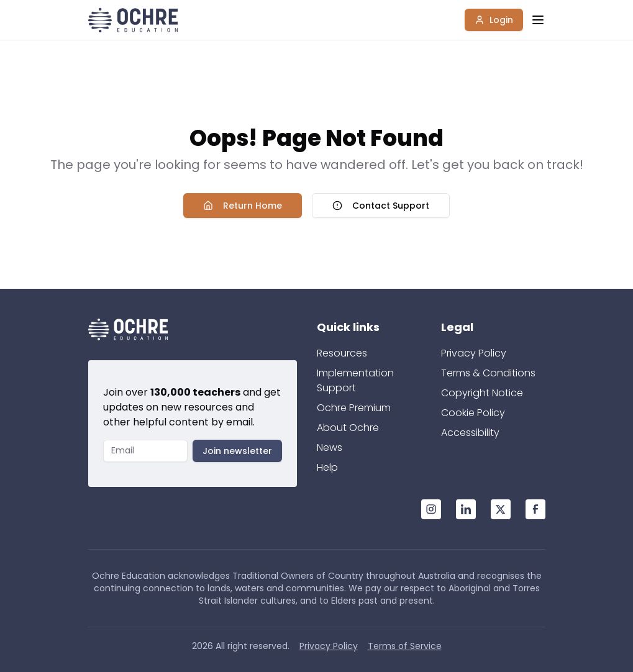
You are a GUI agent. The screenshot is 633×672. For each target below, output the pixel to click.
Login (494, 20)
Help (327, 467)
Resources (342, 353)
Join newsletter (237, 451)
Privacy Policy (474, 353)
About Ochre (348, 428)
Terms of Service (405, 646)
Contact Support (381, 206)
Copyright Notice (482, 393)
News (330, 447)
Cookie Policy (473, 413)
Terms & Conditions (488, 373)
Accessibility (470, 433)
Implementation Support (355, 380)
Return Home (243, 206)
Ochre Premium (354, 408)
